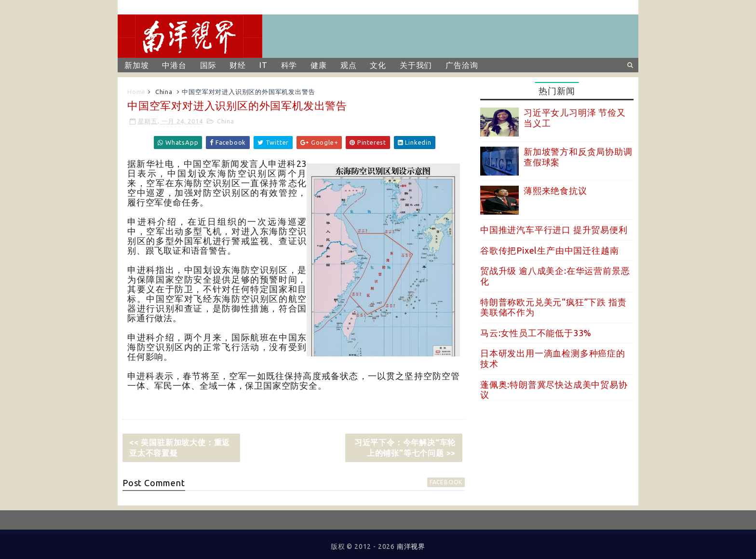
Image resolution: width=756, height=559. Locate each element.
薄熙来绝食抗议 (555, 191)
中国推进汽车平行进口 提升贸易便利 (554, 230)
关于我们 (416, 65)
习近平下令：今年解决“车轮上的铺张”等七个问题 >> (405, 448)
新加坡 (136, 65)
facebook (446, 482)
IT (263, 65)
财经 (238, 65)
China (164, 92)
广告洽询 (462, 65)
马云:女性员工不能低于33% (536, 333)
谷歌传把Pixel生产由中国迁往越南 (549, 250)
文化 (378, 65)
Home (136, 92)
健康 (319, 65)
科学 (289, 65)
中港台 (174, 65)
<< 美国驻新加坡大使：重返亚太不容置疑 (180, 448)
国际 (208, 65)
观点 (349, 65)
